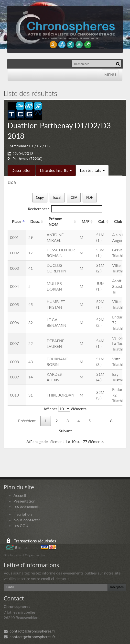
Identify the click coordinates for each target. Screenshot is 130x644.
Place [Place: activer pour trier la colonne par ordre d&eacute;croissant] (17, 221)
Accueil (20, 495)
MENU (110, 74)
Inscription (23, 514)
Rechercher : (65, 209)
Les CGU (21, 525)
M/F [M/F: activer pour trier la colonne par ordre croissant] (86, 221)
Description (22, 170)
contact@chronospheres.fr (29, 631)
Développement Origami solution (25, 555)
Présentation (24, 501)
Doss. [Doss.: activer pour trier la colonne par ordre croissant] (35, 221)
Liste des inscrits (56, 170)
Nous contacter (27, 520)
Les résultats (92, 170)
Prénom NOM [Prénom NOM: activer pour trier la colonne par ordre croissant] (56, 222)
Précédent (27, 421)
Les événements (27, 506)
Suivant (65, 431)
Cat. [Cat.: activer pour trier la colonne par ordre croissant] (102, 221)
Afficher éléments (65, 409)
